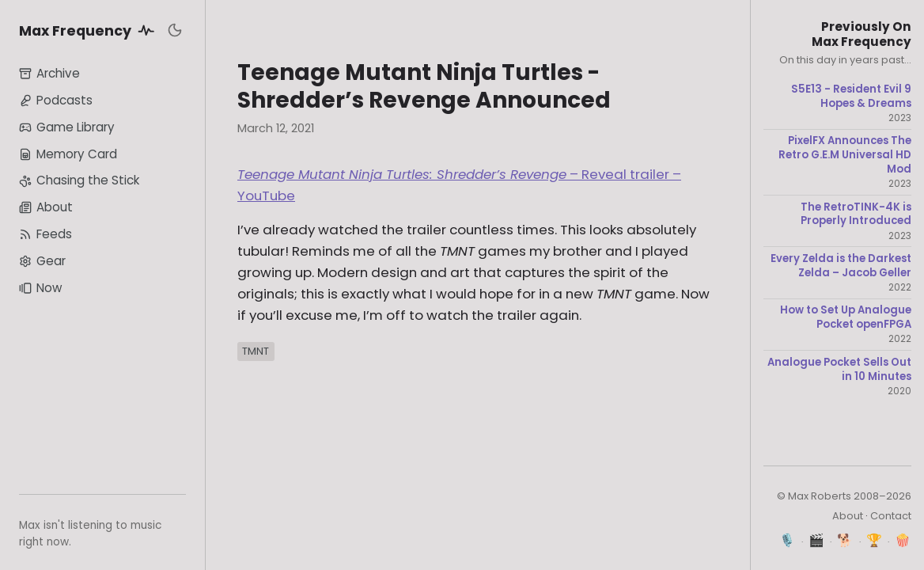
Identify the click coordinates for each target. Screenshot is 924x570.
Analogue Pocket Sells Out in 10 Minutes (839, 369)
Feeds (45, 234)
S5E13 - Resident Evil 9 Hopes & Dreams (851, 96)
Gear (42, 261)
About (46, 207)
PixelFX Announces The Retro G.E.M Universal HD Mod (845, 155)
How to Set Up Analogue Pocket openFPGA (846, 317)
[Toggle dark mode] (175, 30)
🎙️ (788, 540)
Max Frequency (89, 30)
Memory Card (68, 154)
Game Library (67, 127)
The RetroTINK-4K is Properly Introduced (856, 214)
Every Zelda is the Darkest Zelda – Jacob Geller (841, 266)
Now (40, 288)
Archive (49, 73)
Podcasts (56, 100)
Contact (891, 516)
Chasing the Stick (79, 180)
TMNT (256, 351)
